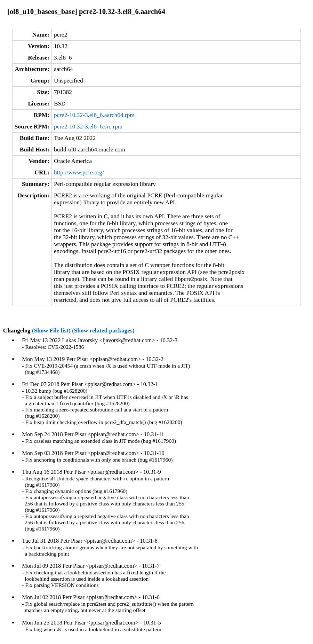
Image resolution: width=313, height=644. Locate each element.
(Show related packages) (103, 331)
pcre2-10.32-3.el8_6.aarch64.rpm (94, 115)
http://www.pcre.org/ (79, 172)
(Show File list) (51, 331)
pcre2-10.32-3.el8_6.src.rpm (88, 127)
